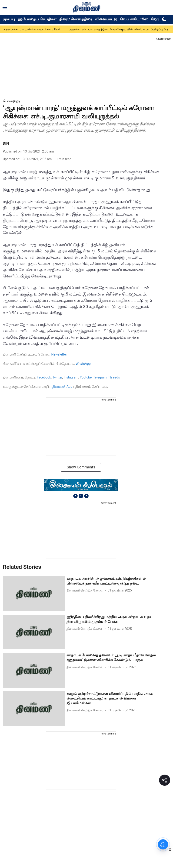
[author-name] (86, 590)
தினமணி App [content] (62, 387)
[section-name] (11, 101)
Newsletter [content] (59, 354)
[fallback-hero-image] (34, 593)
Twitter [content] (57, 377)
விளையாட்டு (106, 19)
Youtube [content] (86, 377)
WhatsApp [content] (83, 364)
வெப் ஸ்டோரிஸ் (134, 19)
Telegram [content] (100, 377)
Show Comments (81, 467)
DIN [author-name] (6, 143)
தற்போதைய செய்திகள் (37, 19)
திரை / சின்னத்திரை (76, 19)
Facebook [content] (44, 377)
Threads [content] (114, 377)
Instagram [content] (71, 377)
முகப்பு (9, 19)
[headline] (113, 581)
